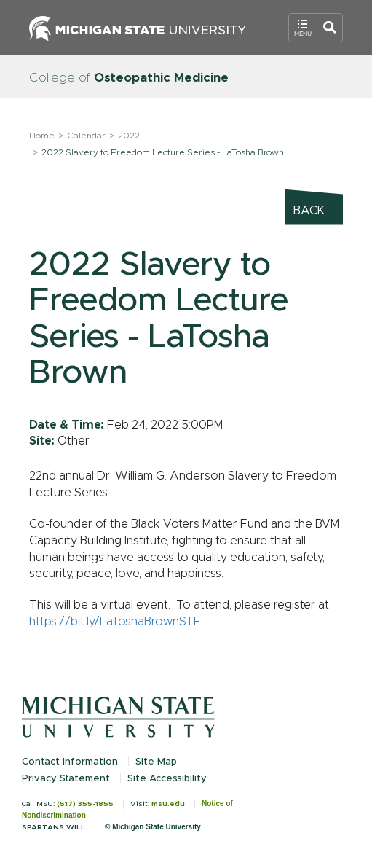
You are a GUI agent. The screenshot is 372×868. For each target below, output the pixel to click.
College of (129, 78)
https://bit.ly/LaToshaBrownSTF (115, 622)
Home (42, 136)
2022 (129, 136)
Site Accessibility (167, 779)
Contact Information (70, 762)
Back (309, 211)
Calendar (86, 136)
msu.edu (168, 804)
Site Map (156, 762)
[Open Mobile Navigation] (316, 28)
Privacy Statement (66, 779)
